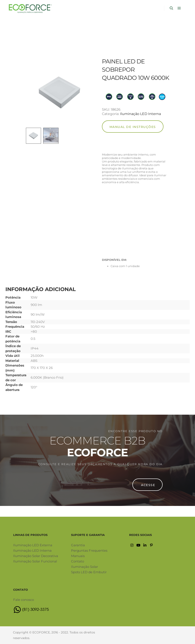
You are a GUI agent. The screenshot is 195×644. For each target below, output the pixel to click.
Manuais (78, 556)
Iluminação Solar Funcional (35, 561)
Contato (78, 561)
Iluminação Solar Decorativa (36, 556)
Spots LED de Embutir (89, 572)
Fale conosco (24, 600)
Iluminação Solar (85, 567)
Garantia (78, 545)
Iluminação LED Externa (33, 545)
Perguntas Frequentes (89, 550)
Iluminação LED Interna (140, 114)
